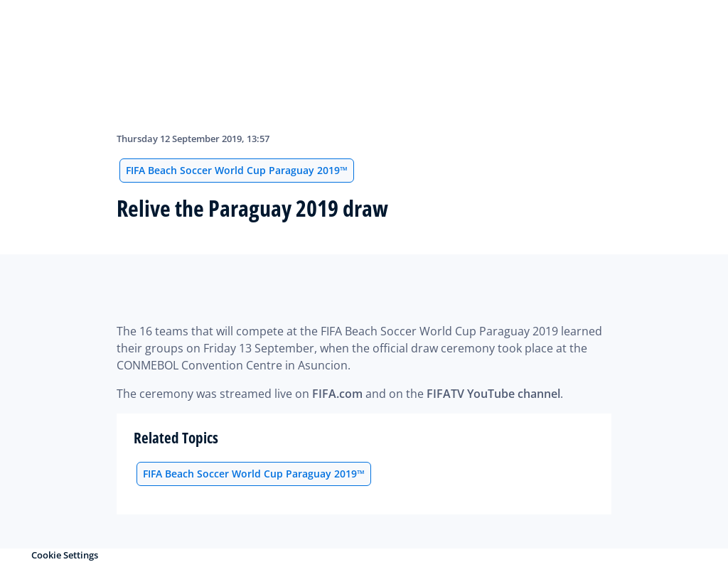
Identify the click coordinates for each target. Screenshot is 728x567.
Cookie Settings (65, 555)
